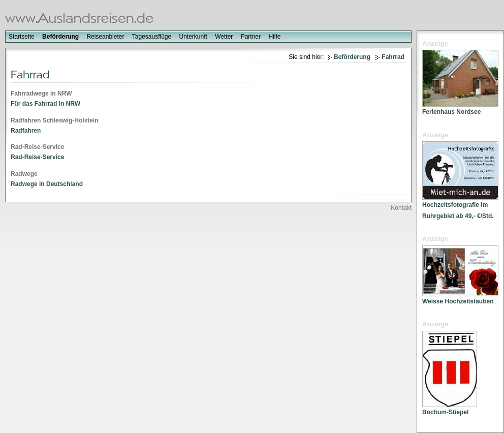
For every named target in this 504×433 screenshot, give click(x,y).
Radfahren (26, 131)
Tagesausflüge (152, 37)
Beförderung (60, 37)
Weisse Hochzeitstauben (458, 301)
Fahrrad (393, 57)
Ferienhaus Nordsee (451, 112)
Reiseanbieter (105, 37)
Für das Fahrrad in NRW (45, 104)
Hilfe (274, 37)
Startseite (22, 37)
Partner (251, 37)
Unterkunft (193, 37)
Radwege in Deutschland (47, 184)
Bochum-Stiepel (445, 412)
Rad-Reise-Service (37, 157)
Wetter (224, 37)
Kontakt (401, 208)
